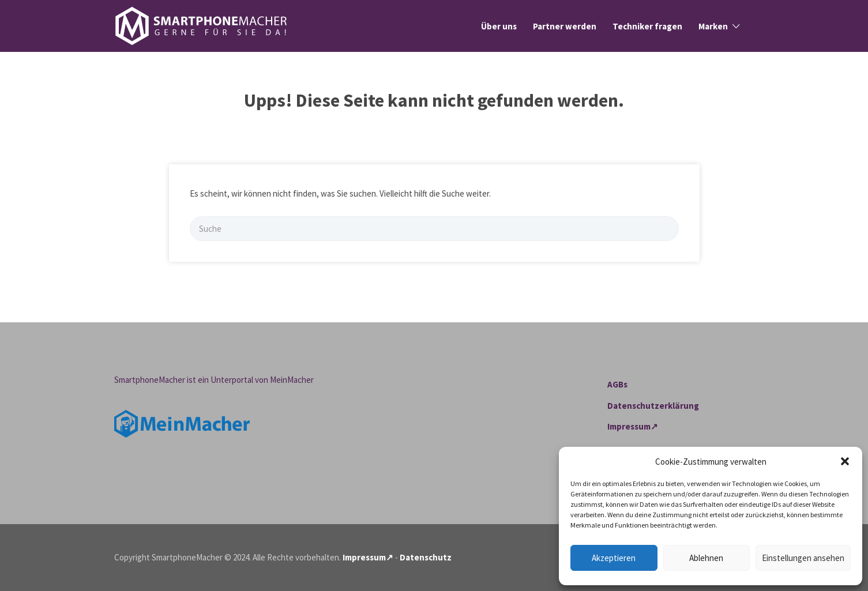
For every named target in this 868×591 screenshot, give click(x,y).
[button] (845, 461)
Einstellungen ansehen (803, 558)
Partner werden (565, 26)
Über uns (499, 26)
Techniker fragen (647, 26)
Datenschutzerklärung (653, 406)
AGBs (617, 384)
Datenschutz (426, 557)
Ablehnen (706, 558)
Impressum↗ (633, 426)
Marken (713, 26)
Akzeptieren (614, 558)
